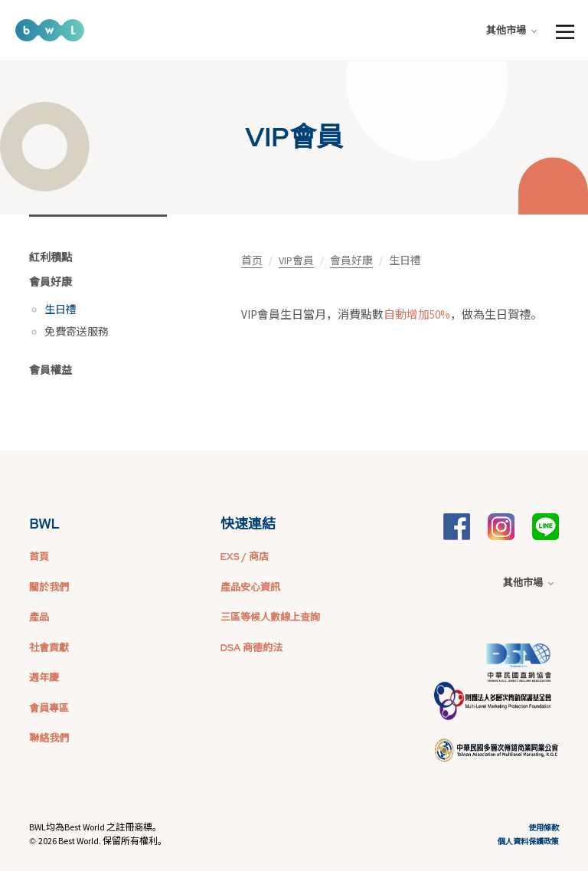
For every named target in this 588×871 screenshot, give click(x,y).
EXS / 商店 (245, 557)
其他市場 (511, 30)
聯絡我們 (49, 738)
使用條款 (544, 828)
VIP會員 (296, 260)
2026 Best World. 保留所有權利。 (103, 841)
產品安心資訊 (250, 587)
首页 (252, 260)
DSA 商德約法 (252, 648)
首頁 (39, 557)
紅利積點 (51, 257)
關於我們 (49, 587)
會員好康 (51, 282)
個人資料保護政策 (528, 842)
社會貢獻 (49, 648)
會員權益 (51, 370)
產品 (39, 617)
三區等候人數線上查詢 (270, 617)
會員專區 (49, 708)
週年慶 (44, 678)
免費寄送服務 (77, 332)
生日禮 (60, 309)
